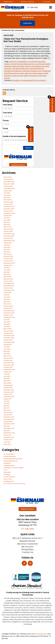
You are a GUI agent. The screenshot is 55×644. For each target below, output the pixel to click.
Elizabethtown (44, 601)
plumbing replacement (32, 71)
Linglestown (8, 610)
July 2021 (6, 295)
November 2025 (9, 184)
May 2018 (7, 379)
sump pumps (38, 73)
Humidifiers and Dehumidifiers (14, 468)
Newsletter (7, 472)
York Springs (28, 624)
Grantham (22, 605)
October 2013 (8, 440)
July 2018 (6, 374)
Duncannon (28, 601)
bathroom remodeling (18, 62)
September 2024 (9, 213)
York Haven (49, 622)
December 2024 (9, 207)
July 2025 (7, 193)
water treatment (31, 76)
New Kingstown (48, 615)
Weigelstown (16, 622)
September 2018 (9, 369)
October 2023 (8, 238)
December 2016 (9, 417)
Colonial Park (39, 598)
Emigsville (17, 603)
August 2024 (8, 216)
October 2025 (8, 186)
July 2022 (7, 268)
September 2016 (9, 424)
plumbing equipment (21, 69)
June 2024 (7, 220)
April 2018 (7, 381)
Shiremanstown (20, 620)
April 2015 (7, 431)
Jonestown (18, 608)
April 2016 (7, 426)
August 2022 (8, 265)
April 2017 (7, 408)
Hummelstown (9, 608)
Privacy (44, 634)
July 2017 (6, 401)
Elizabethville (8, 603)
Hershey (42, 605)
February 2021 (8, 306)
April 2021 (7, 302)
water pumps (18, 76)
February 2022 (8, 279)
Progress (20, 617)
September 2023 (9, 240)
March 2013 (7, 444)
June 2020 (7, 322)
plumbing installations (13, 71)
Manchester (25, 610)
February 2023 (8, 256)
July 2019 (6, 347)
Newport (7, 617)
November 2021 (9, 286)
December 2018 (9, 363)
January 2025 (8, 204)
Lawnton (26, 608)
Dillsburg (15, 601)
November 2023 (9, 236)
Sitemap (38, 634)
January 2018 (8, 388)
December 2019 (9, 336)
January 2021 (8, 308)
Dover (21, 601)
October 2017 (8, 394)
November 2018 (9, 365)
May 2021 (7, 299)
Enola (23, 603)
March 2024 (8, 227)
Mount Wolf (6, 615)
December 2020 (9, 311)
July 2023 (7, 245)
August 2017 (7, 399)
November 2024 (9, 209)
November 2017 (9, 392)
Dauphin (9, 601)
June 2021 (7, 297)
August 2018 (8, 372)
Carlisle (31, 598)
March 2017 (7, 410)
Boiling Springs (15, 598)
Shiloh (12, 620)
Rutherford (33, 617)
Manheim (33, 610)
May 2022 (7, 272)
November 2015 (9, 428)
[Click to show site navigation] (51, 8)
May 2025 (7, 197)
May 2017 (7, 406)
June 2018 (7, 376)
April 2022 (7, 274)
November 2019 (9, 338)
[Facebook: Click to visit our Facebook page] (24, 563)
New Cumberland (36, 615)
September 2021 (9, 290)
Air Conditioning (9, 454)
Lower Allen (17, 610)
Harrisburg (35, 605)
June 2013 (7, 442)
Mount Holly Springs (37, 612)
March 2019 (7, 356)
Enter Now (28, 23)
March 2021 (7, 304)
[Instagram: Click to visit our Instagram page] (30, 563)
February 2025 (8, 202)
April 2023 (7, 252)
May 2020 (7, 324)
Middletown (18, 612)
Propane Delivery (9, 477)
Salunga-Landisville (45, 617)
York (43, 622)
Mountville (14, 615)
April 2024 (7, 225)
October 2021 (8, 288)
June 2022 (7, 270)
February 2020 (8, 331)
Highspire (49, 605)
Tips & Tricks (8, 479)
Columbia (47, 598)
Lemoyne (39, 608)
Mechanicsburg (8, 612)
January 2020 (8, 333)
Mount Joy (49, 612)
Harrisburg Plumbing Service (13, 459)
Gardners (6, 605)
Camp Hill (24, 598)
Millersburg (26, 612)
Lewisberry (47, 608)
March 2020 (8, 329)
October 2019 (8, 340)
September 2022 (9, 263)
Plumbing (16, 80)
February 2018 (8, 385)
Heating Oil (7, 463)
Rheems (26, 617)
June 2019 (7, 349)
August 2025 (8, 191)
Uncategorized (26, 80)
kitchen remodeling (33, 66)
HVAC (5, 470)
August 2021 (8, 293)
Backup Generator (10, 456)
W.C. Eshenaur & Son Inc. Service (14, 484)
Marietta (40, 610)
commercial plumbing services (22, 64)
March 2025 (8, 200)
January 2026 (8, 179)
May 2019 (7, 351)
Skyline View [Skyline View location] (30, 620)
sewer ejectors (26, 73)
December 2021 (9, 283)
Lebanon (32, 608)
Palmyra (13, 617)
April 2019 (7, 354)
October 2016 (8, 422)
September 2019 (9, 342)
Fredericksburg (46, 603)
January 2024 (8, 231)
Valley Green (7, 622)
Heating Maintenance (11, 461)
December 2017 (9, 390)
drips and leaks (18, 66)
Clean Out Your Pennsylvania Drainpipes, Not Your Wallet (26, 40)
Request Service (8, 2)
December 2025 (9, 182)
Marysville (47, 610)
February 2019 (8, 358)
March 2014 (7, 435)
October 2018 (8, 367)
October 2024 (8, 211)
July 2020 (7, 320)
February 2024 (8, 229)
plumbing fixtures (37, 69)
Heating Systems (9, 465)
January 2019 (8, 360)
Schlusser (6, 620)
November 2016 (9, 419)
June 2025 (7, 195)
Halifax (28, 605)
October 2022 (8, 261)
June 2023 (7, 247)
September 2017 (9, 397)
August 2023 (8, 243)
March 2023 (8, 254)
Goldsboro (14, 605)
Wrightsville (36, 622)
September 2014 (9, 433)
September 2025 (9, 188)
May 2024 (7, 222)
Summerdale (48, 620)
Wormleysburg (27, 622)
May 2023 (7, 250)
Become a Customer (27, 2)
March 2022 (8, 277)
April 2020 (7, 326)
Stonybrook (39, 620)
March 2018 (7, 383)
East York (35, 601)
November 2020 (9, 313)
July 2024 (7, 218)
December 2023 (9, 234)
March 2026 (8, 177)
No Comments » (40, 80)
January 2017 (8, 415)
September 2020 (9, 317)
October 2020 (8, 315)
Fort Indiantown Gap (33, 603)
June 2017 (7, 403)
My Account (47, 2)
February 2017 (8, 412)
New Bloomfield (24, 615)
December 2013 (9, 437)
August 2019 (8, 345)
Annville (7, 598)
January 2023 (8, 259)
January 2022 (8, 281)
